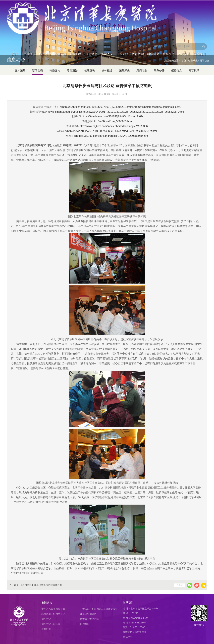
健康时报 (85, 624)
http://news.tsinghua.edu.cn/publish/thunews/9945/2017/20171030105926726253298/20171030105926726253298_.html (112, 112)
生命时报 (46, 629)
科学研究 (153, 17)
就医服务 (76, 17)
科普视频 (194, 70)
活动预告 (72, 70)
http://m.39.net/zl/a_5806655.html (112, 121)
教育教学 (138, 17)
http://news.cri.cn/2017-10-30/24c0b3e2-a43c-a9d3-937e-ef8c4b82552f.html (112, 131)
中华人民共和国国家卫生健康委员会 (99, 609)
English (144, 9)
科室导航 (61, 17)
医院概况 (30, 17)
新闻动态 (204, 61)
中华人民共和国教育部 (53, 609)
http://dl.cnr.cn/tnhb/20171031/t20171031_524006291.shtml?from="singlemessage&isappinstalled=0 (122, 107)
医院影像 (124, 70)
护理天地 (122, 17)
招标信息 (177, 70)
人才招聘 (184, 17)
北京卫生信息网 (88, 614)
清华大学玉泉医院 (51, 624)
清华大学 (46, 619)
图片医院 (20, 70)
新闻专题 (142, 70)
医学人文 (107, 17)
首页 (14, 17)
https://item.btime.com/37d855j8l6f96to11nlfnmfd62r (112, 116)
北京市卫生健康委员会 (53, 614)
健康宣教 (90, 70)
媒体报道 (107, 70)
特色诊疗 (45, 17)
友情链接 (47, 603)
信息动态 (91, 17)
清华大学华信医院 (89, 619)
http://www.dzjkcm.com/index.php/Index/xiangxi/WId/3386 (114, 126)
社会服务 (169, 17)
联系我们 (199, 17)
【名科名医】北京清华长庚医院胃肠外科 (41, 585)
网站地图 (158, 9)
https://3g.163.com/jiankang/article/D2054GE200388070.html (112, 136)
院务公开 (159, 70)
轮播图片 (55, 70)
